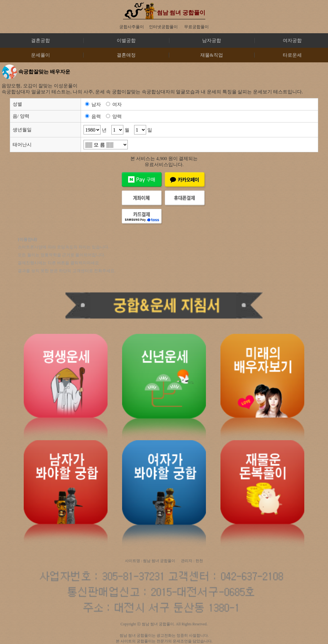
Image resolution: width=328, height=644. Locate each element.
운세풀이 (40, 55)
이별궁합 (126, 41)
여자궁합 (292, 41)
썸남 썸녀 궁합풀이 (181, 13)
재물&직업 (212, 55)
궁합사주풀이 (132, 27)
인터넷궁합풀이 (163, 27)
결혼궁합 (40, 41)
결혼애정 (126, 55)
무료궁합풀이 (196, 27)
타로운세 (292, 55)
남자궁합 (212, 41)
